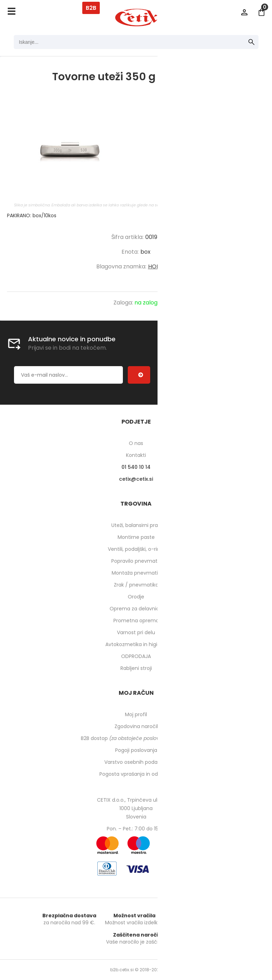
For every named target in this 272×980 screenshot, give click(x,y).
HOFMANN (162, 266)
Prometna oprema (136, 621)
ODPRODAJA (136, 656)
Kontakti (136, 455)
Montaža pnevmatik (136, 573)
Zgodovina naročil (136, 726)
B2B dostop (136, 738)
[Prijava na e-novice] (139, 375)
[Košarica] (261, 12)
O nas (136, 443)
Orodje (136, 597)
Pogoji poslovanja (136, 750)
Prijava (244, 12)
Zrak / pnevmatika (136, 585)
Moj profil (136, 714)
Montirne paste (136, 537)
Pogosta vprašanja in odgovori (136, 774)
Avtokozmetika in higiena (136, 644)
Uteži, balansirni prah (136, 525)
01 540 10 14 (136, 467)
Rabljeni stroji (136, 668)
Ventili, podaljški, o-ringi (136, 549)
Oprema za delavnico (136, 609)
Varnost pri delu (136, 632)
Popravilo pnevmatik (136, 561)
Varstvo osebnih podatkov (136, 762)
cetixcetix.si (136, 479)
